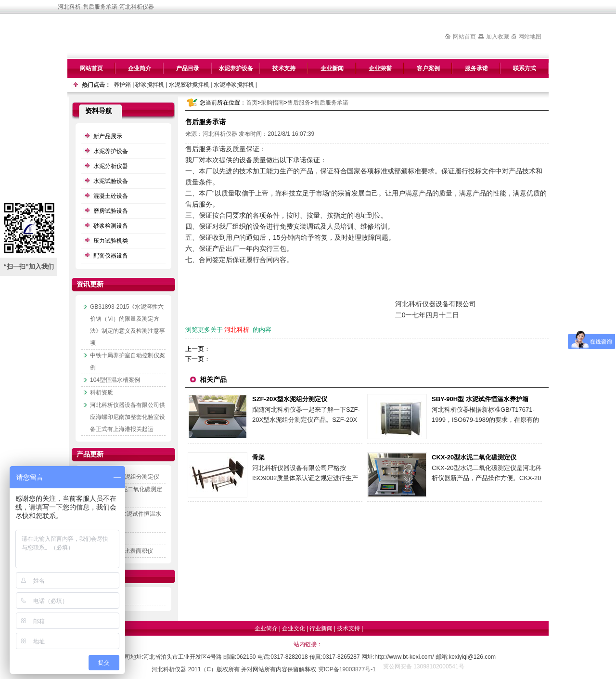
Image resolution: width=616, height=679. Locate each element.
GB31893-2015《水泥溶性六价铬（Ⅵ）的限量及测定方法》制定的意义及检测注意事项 (128, 325)
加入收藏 (498, 37)
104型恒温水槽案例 (115, 380)
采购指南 (272, 103)
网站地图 (530, 37)
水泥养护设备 (236, 68)
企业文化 (294, 628)
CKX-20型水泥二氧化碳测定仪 (474, 457)
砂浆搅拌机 (150, 85)
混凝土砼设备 (111, 196)
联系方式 (525, 68)
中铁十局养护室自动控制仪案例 (128, 361)
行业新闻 (321, 628)
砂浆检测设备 (111, 226)
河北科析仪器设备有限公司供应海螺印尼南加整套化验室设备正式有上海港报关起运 (128, 417)
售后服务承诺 (331, 103)
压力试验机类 (111, 241)
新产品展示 (108, 136)
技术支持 (284, 68)
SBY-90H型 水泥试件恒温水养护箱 (480, 399)
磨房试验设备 (111, 211)
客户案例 (428, 68)
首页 (252, 103)
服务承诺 (476, 68)
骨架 (258, 457)
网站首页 (464, 37)
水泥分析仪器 (111, 166)
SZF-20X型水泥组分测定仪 (290, 399)
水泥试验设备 (111, 181)
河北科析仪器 (220, 134)
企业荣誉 (380, 68)
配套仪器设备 (111, 256)
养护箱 (122, 85)
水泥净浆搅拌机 (234, 85)
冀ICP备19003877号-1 (347, 669)
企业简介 (140, 68)
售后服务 (299, 103)
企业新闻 (332, 68)
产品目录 (188, 68)
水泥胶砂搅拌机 (189, 85)
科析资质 (102, 392)
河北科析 (237, 330)
